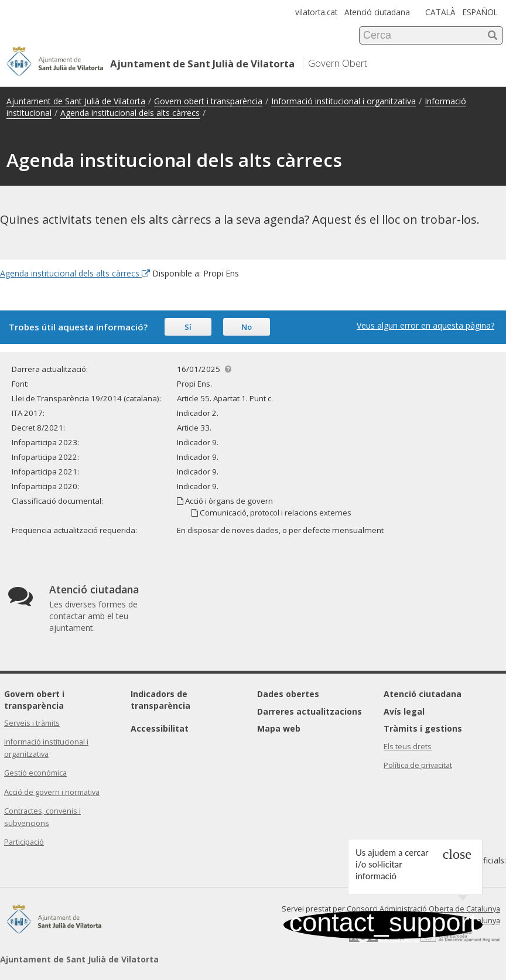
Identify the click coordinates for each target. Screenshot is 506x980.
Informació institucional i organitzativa (343, 101)
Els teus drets (408, 747)
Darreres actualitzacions (310, 711)
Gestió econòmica (35, 773)
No (247, 327)
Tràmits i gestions (423, 728)
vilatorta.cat (316, 12)
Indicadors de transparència (160, 700)
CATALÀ (440, 12)
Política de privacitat (418, 765)
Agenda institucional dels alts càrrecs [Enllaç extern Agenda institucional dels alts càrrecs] (75, 273)
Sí (188, 327)
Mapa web (279, 728)
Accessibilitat (160, 728)
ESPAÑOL (480, 12)
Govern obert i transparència (208, 101)
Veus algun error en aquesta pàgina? (425, 325)
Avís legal (404, 711)
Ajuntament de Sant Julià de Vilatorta (76, 101)
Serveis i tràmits (32, 723)
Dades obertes (288, 694)
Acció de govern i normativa (52, 792)
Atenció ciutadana (377, 12)
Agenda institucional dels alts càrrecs (130, 113)
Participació (24, 842)
